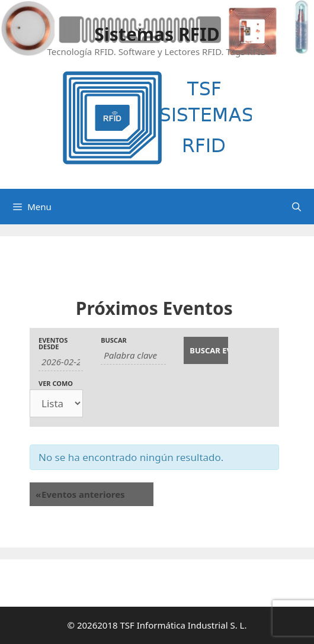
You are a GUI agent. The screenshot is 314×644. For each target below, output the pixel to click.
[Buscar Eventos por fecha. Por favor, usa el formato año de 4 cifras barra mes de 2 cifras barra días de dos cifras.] (61, 362)
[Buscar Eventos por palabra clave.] (133, 355)
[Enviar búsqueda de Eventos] (206, 350)
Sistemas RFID (157, 34)
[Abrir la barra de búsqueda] (297, 207)
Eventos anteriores (80, 494)
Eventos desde (53, 343)
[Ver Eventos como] (56, 403)
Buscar (114, 340)
